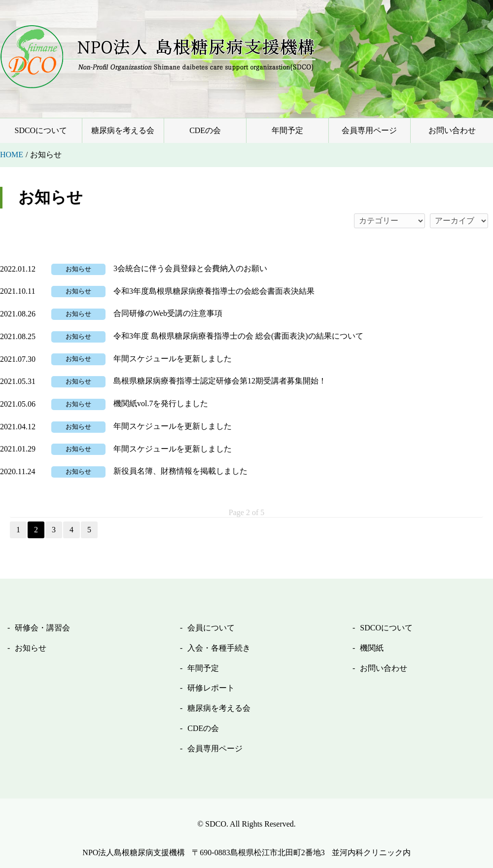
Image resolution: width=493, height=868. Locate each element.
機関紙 (372, 648)
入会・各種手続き (219, 648)
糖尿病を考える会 (123, 130)
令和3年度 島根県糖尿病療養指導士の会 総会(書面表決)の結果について (238, 336)
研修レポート (211, 688)
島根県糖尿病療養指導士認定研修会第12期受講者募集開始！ (220, 381)
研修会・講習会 (42, 628)
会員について (211, 628)
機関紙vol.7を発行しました (161, 403)
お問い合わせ (452, 130)
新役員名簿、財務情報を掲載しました (180, 471)
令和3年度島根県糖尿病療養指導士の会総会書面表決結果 (214, 291)
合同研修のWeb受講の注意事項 (168, 313)
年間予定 (287, 130)
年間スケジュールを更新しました (173, 359)
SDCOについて (41, 130)
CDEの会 (205, 130)
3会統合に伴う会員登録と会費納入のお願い (190, 268)
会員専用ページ (369, 130)
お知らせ (78, 269)
